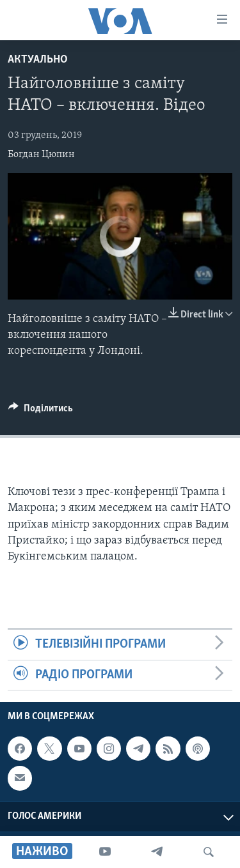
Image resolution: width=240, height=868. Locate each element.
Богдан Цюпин (41, 155)
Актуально (38, 60)
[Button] (41, 411)
